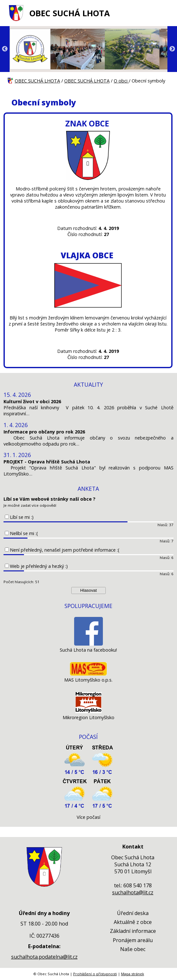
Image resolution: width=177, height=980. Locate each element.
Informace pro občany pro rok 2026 (44, 432)
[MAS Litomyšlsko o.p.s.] (88, 674)
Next (172, 49)
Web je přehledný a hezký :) (39, 566)
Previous (5, 49)
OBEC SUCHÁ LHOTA (70, 13)
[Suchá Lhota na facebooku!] (88, 644)
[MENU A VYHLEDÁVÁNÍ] (165, 13)
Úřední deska (133, 913)
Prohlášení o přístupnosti (95, 974)
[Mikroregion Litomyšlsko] (88, 711)
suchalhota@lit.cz (133, 892)
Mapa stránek (133, 974)
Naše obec (133, 949)
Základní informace (133, 931)
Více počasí (88, 817)
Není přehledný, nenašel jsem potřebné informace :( (65, 550)
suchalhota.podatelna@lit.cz (44, 957)
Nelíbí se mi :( (24, 533)
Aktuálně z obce (133, 922)
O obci (121, 81)
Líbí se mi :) (22, 517)
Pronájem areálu (133, 940)
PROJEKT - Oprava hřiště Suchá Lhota (47, 462)
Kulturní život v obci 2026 (32, 401)
